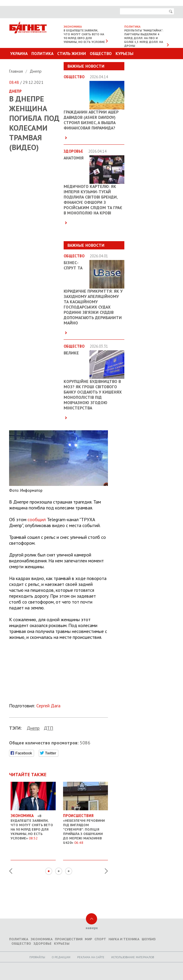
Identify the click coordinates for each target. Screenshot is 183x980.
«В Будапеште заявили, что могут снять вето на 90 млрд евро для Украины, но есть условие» (33, 825)
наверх (92, 928)
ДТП (48, 728)
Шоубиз (149, 939)
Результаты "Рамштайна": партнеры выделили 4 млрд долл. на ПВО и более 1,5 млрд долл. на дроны (144, 38)
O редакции (61, 957)
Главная (17, 71)
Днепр (36, 71)
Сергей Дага (48, 706)
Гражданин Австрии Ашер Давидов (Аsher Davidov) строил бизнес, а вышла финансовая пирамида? (91, 120)
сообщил (37, 519)
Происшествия (69, 939)
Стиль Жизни (72, 54)
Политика (42, 54)
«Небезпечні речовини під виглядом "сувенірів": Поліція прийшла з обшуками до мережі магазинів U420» (86, 827)
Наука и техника (124, 939)
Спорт (100, 939)
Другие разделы (148, 65)
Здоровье (43, 943)
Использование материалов (133, 957)
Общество (101, 54)
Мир (88, 939)
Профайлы (37, 957)
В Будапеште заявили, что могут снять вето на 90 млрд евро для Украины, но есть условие (84, 36)
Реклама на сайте (91, 957)
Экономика (41, 939)
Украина (19, 54)
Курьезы (124, 54)
